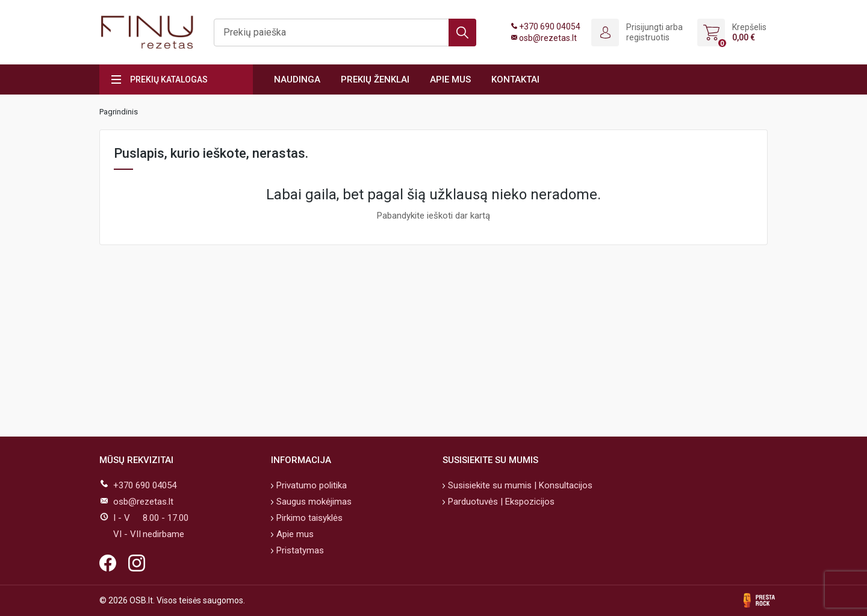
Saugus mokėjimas (313, 502)
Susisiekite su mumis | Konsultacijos (519, 485)
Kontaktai (515, 79)
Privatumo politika (310, 485)
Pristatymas (299, 550)
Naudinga (297, 79)
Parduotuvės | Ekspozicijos (500, 502)
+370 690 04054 (550, 26)
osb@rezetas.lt (548, 38)
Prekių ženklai (375, 79)
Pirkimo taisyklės (308, 518)
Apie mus (450, 79)
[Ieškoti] (345, 33)
